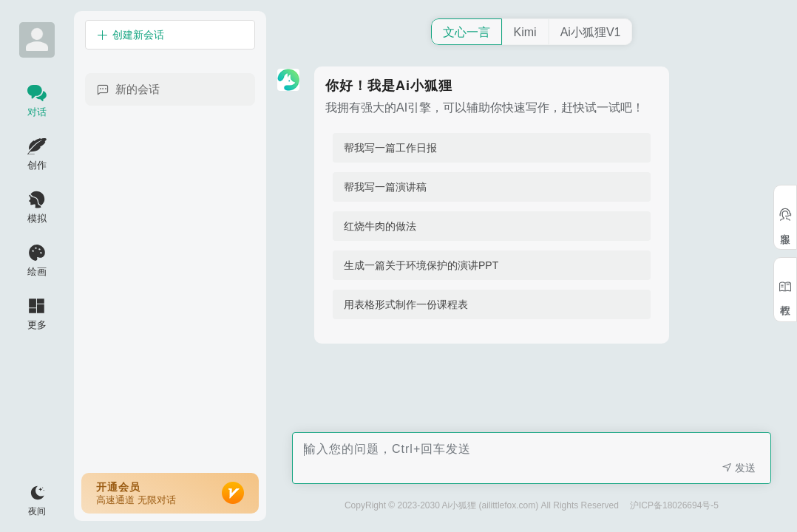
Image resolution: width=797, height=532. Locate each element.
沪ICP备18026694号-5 (674, 505)
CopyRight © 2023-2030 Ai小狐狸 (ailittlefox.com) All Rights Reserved (482, 505)
